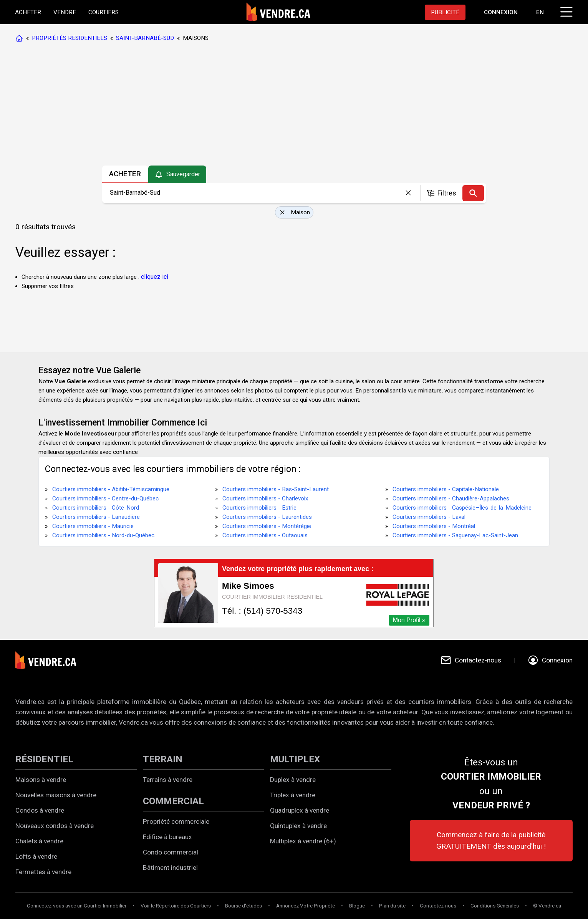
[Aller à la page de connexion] (500, 12)
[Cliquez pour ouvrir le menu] (565, 11)
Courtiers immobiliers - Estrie (259, 508)
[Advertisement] (294, 106)
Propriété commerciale (176, 821)
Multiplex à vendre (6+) (303, 841)
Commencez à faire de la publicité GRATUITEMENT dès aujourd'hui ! (491, 840)
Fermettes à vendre (43, 872)
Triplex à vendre (293, 795)
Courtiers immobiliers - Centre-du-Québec (105, 498)
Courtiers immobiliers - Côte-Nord (96, 508)
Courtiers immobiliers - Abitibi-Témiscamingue (111, 489)
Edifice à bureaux (167, 837)
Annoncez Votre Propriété (306, 906)
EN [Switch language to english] (540, 12)
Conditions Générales (495, 906)
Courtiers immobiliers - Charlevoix (265, 498)
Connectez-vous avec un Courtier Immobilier (77, 906)
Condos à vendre (40, 810)
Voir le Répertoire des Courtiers (176, 906)
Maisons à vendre (41, 780)
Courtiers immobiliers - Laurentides (267, 517)
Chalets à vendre (39, 841)
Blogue (357, 906)
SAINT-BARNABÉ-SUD (145, 38)
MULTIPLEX (295, 759)
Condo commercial (171, 852)
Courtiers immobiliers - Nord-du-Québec (103, 535)
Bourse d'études (243, 906)
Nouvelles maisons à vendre (56, 795)
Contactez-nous (438, 906)
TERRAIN (163, 759)
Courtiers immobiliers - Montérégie (267, 526)
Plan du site (392, 906)
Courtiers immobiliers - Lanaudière (96, 517)
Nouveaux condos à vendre (55, 826)
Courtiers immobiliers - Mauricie (93, 526)
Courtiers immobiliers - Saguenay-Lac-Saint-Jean (455, 535)
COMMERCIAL (173, 801)
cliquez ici (155, 277)
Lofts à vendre (36, 856)
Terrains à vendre (168, 780)
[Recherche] (473, 193)
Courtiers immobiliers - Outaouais (265, 535)
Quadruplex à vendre (300, 810)
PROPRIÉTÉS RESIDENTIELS (70, 38)
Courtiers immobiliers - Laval (429, 517)
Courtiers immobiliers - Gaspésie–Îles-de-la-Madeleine (462, 508)
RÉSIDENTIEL (44, 759)
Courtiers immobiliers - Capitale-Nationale (446, 489)
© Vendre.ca (547, 906)
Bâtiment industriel (170, 868)
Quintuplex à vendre (298, 826)
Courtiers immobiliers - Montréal (434, 526)
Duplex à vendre (293, 780)
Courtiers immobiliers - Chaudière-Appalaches (451, 498)
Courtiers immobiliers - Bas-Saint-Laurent (276, 489)
